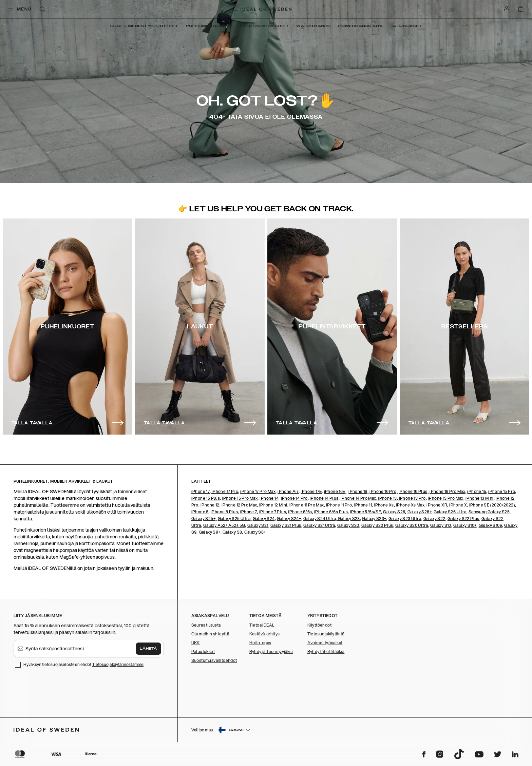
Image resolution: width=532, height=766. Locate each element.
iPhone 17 (201, 491)
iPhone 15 (477, 491)
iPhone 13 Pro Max (446, 498)
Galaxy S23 (348, 519)
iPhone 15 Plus (206, 498)
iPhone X (458, 505)
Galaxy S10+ (465, 525)
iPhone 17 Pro (224, 491)
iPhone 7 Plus (273, 512)
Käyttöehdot (319, 625)
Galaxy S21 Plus (286, 525)
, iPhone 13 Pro (411, 498)
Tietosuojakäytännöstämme (118, 664)
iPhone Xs (384, 505)
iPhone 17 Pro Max (258, 491)
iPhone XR (437, 505)
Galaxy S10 (441, 525)
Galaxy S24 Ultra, (320, 519)
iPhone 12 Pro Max (239, 505)
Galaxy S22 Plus (463, 519)
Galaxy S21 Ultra (319, 525)
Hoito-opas (260, 643)
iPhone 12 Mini (273, 505)
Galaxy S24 (264, 519)
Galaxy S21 (258, 525)
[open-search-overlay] (42, 10)
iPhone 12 (210, 505)
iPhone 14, (270, 498)
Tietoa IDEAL (262, 625)
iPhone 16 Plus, (414, 491)
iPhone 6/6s (300, 512)
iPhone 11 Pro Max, (307, 505)
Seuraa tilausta (206, 625)
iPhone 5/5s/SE (366, 512)
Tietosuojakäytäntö (326, 634)
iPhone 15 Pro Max (240, 498)
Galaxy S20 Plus (377, 525)
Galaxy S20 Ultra (412, 525)
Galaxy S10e (490, 525)
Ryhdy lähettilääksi (326, 652)
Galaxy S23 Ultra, (405, 519)
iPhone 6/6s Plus (331, 512)
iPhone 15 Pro (502, 491)
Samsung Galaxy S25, (490, 512)
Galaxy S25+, (204, 519)
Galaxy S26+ (420, 512)
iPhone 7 (248, 512)
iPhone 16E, (335, 491)
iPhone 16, (358, 491)
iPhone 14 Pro (294, 498)
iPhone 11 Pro (339, 505)
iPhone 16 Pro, (384, 491)
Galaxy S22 (434, 519)
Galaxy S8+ (255, 532)
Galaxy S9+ (210, 532)
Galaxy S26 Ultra (450, 512)
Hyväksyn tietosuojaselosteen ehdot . (84, 664)
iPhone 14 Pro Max (358, 498)
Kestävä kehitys (265, 634)
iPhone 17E (311, 491)
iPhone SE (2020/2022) (492, 505)
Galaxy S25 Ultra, (235, 519)
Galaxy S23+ (374, 519)
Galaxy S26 (394, 512)
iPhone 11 (363, 505)
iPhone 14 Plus (324, 498)
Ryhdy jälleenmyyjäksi (271, 652)
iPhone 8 (200, 512)
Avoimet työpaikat (325, 643)
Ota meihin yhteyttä (210, 634)
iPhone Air (288, 491)
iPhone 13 (387, 498)
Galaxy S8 (232, 532)
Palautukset (203, 652)
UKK (196, 643)
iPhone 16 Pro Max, (448, 491)
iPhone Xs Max (410, 505)
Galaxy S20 (348, 525)
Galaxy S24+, (290, 519)
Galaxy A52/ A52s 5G (224, 525)
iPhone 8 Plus (224, 512)
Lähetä (148, 649)
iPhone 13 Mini (480, 498)
